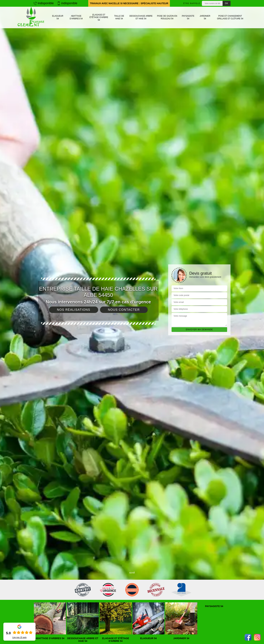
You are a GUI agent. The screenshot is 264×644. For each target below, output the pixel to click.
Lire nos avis (19, 637)
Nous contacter (124, 310)
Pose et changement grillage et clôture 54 (230, 17)
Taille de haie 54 (119, 17)
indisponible (44, 3)
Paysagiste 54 (188, 17)
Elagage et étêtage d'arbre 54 (99, 17)
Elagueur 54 (58, 17)
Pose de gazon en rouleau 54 (167, 17)
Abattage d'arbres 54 (76, 17)
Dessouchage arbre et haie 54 (141, 17)
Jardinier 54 (205, 17)
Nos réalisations (74, 310)
